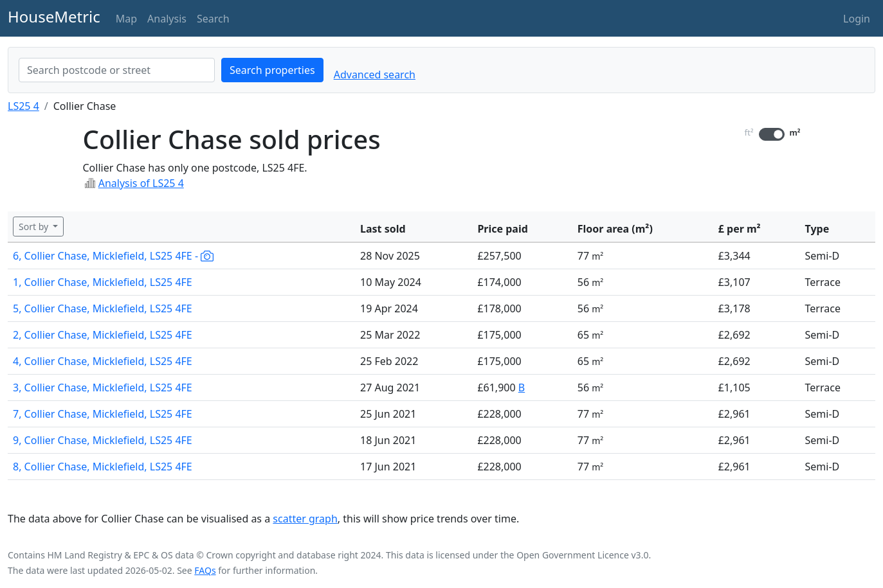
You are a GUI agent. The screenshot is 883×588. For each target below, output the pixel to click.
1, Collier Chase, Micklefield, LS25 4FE (103, 282)
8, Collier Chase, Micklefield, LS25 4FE (103, 467)
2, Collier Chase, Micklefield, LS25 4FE (103, 335)
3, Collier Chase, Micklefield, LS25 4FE (103, 388)
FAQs (205, 570)
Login (857, 19)
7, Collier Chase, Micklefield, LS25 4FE (103, 414)
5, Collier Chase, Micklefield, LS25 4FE (103, 308)
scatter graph (305, 519)
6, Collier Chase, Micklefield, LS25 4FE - (113, 256)
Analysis (167, 19)
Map (126, 19)
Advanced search (375, 75)
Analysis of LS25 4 (141, 183)
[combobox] (117, 70)
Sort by (35, 227)
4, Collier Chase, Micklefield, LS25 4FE (103, 361)
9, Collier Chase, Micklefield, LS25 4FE (103, 440)
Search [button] (213, 19)
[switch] (772, 134)
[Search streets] (117, 70)
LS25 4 (23, 106)
